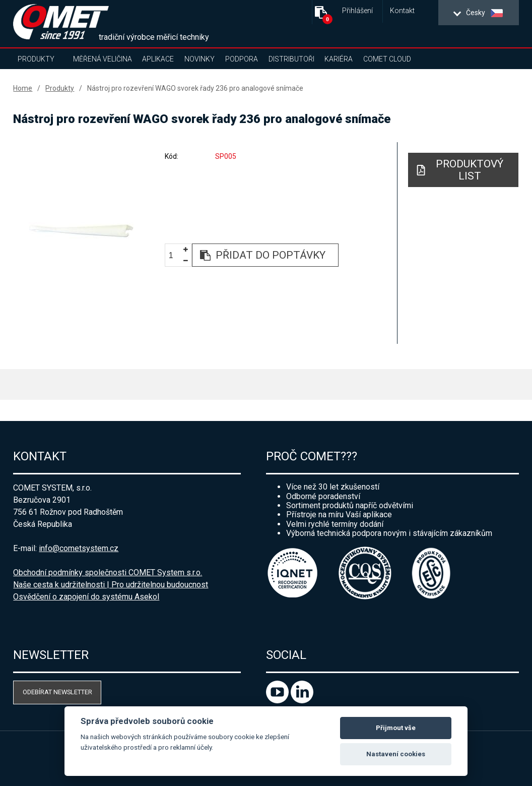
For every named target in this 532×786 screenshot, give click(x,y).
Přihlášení (357, 11)
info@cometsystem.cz (79, 548)
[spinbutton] (175, 255)
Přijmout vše (396, 728)
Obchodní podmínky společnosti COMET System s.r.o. (108, 572)
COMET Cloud (387, 59)
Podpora (242, 59)
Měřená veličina (103, 59)
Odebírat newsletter (57, 692)
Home (23, 88)
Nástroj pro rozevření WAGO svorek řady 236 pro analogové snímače (195, 88)
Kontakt (402, 11)
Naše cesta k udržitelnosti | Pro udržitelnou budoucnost (111, 585)
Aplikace (158, 59)
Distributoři (291, 59)
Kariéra (339, 59)
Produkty (36, 59)
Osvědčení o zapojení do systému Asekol (86, 597)
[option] (81, 230)
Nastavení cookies (396, 754)
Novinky (199, 59)
